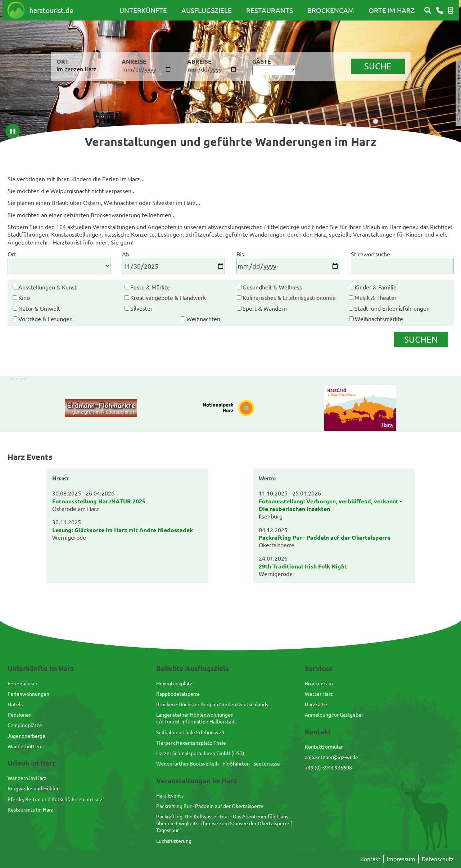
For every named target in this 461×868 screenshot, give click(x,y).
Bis (240, 254)
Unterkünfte (143, 10)
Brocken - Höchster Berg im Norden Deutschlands (212, 704)
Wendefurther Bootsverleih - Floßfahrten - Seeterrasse (218, 763)
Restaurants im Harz (30, 809)
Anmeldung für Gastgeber (334, 714)
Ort (12, 254)
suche (378, 66)
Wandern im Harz (27, 778)
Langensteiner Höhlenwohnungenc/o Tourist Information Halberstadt (196, 718)
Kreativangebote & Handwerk (168, 297)
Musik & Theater (376, 297)
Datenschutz (438, 859)
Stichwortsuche (370, 254)
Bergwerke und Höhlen (34, 788)
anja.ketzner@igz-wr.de (331, 757)
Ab (126, 254)
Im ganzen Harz (76, 69)
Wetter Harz (319, 694)
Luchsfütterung (174, 841)
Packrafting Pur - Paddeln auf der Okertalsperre (210, 806)
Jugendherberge (26, 736)
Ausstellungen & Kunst (48, 287)
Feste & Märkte (150, 287)
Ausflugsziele (207, 10)
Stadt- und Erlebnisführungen (392, 308)
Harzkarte (316, 704)
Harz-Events (170, 795)
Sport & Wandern (265, 308)
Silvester (141, 308)
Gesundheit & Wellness (272, 287)
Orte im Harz (392, 10)
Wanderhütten (24, 746)
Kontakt (370, 859)
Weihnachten (203, 319)
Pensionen (20, 714)
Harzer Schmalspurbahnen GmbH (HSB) (200, 753)
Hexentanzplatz (174, 683)
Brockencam (331, 10)
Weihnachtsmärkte (379, 319)
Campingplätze (25, 725)
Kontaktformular (324, 746)
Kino (24, 297)
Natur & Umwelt (39, 308)
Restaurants (270, 10)
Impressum (401, 859)
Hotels (15, 704)
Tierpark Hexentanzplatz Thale (191, 743)
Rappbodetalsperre (178, 694)
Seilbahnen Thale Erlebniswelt (191, 732)
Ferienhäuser (22, 683)
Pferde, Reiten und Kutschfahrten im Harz (55, 799)
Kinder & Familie (376, 287)
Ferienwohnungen (28, 694)
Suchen (421, 339)
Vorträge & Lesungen (46, 319)
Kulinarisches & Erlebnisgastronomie (289, 297)
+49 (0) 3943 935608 (328, 767)
